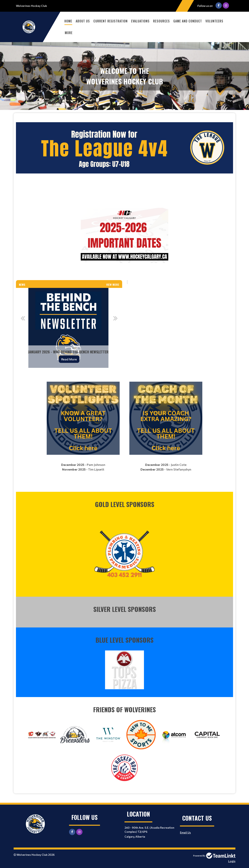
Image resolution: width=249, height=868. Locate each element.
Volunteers (214, 21)
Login (232, 861)
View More (113, 284)
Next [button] (115, 318)
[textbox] (124, 195)
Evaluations (140, 21)
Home (68, 21)
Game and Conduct (188, 21)
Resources (161, 21)
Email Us (185, 832)
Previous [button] (23, 318)
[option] (69, 328)
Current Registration (110, 21)
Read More (69, 359)
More (69, 33)
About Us (83, 21)
